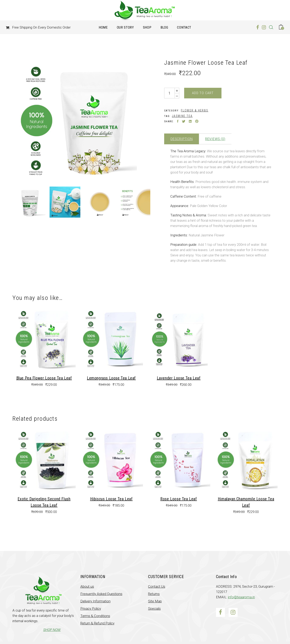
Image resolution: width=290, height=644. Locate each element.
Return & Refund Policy (97, 623)
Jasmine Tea (182, 116)
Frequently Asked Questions (101, 594)
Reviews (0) (215, 139)
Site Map (155, 601)
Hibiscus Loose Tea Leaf (111, 499)
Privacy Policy (91, 608)
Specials (154, 608)
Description (182, 139)
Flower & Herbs (195, 110)
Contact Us (157, 586)
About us (87, 586)
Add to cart (203, 93)
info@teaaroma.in (241, 597)
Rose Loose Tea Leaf (179, 499)
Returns (154, 594)
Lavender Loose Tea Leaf (179, 378)
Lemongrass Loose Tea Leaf (111, 378)
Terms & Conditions (95, 616)
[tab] (182, 139)
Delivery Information (95, 601)
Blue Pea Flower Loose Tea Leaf (44, 378)
